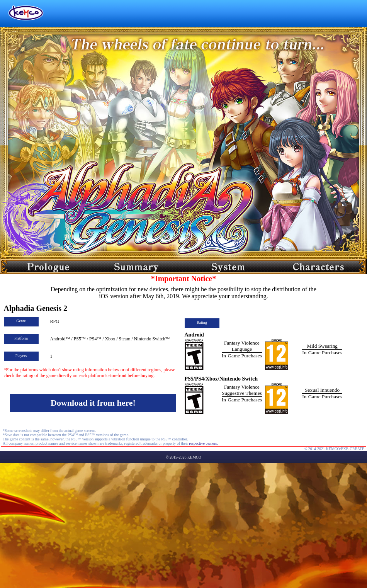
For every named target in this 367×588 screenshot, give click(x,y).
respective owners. (203, 443)
